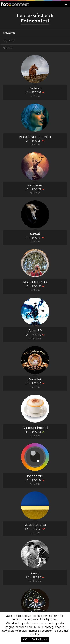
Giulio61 (35, 88)
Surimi (35, 573)
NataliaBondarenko (35, 137)
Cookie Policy (39, 639)
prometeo (35, 186)
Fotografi (9, 33)
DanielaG (35, 379)
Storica (8, 48)
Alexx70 (35, 331)
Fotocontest (15, 4)
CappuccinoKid (35, 428)
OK (25, 639)
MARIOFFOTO (35, 282)
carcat (35, 234)
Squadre (9, 41)
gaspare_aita (35, 525)
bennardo (35, 476)
